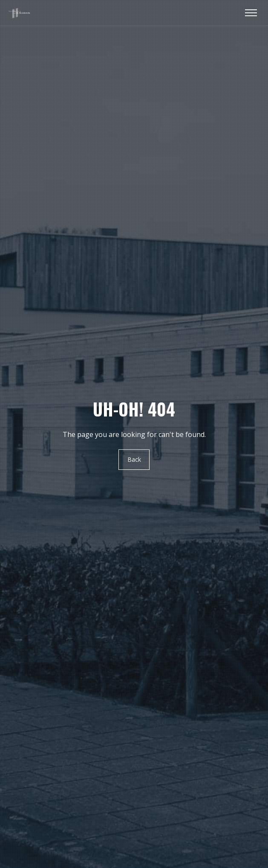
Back (134, 459)
